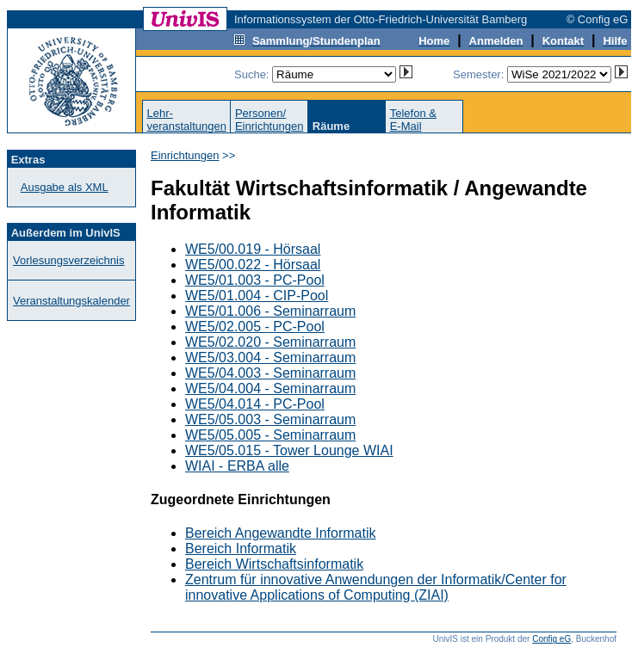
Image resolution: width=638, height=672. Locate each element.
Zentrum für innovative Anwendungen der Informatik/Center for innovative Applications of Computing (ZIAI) (376, 587)
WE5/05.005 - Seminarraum (270, 435)
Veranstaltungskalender (71, 301)
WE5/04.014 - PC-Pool (255, 404)
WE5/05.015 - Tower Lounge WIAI (289, 450)
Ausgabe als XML (65, 187)
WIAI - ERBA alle (237, 466)
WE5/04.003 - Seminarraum (270, 373)
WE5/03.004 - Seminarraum (270, 358)
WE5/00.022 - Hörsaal (253, 265)
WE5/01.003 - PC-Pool (255, 280)
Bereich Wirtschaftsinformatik (274, 564)
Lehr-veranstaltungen (186, 120)
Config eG (551, 639)
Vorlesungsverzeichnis (68, 260)
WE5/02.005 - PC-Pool (255, 327)
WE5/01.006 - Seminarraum (270, 311)
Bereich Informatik (241, 549)
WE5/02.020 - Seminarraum (270, 342)
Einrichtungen (185, 155)
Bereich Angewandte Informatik (280, 533)
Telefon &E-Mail (413, 120)
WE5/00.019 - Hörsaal (253, 249)
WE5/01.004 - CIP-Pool (257, 296)
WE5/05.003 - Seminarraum (270, 419)
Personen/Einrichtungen (269, 120)
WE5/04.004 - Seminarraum (270, 388)
